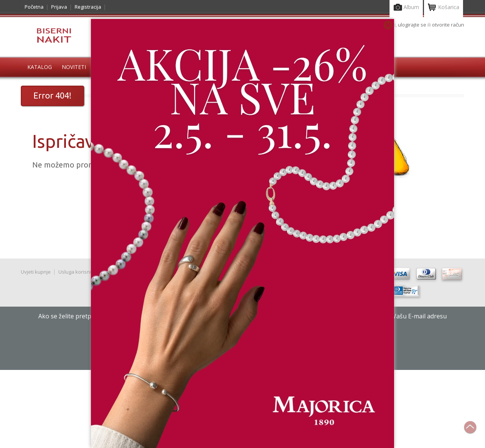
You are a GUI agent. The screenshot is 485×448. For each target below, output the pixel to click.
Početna (34, 7)
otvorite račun (448, 25)
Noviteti (74, 67)
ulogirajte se (413, 25)
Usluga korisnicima (80, 272)
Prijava (59, 7)
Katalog (40, 67)
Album (406, 8)
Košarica (444, 8)
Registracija (88, 7)
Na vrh (474, 431)
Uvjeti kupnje (36, 272)
